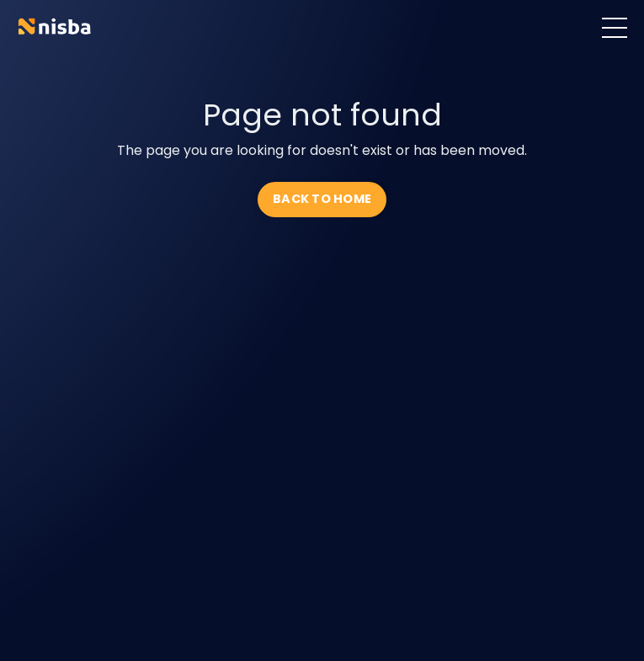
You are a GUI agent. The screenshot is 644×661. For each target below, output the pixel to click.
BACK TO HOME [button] (322, 199)
